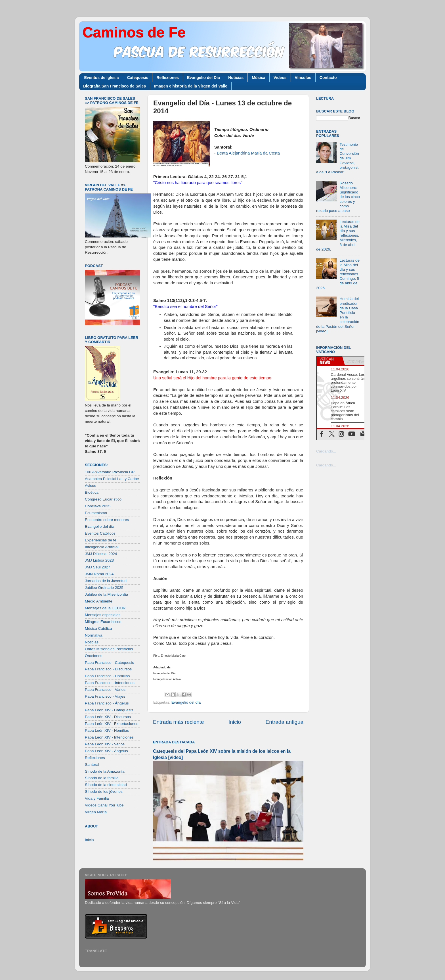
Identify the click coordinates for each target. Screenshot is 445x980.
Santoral (92, 765)
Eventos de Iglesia (102, 78)
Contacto (328, 78)
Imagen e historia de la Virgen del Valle (191, 86)
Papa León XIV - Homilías (107, 730)
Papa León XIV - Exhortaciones (112, 724)
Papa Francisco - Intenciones (110, 683)
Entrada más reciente (179, 722)
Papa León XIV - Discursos (108, 717)
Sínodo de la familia (102, 778)
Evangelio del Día (203, 78)
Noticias (236, 78)
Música (258, 78)
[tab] (329, 361)
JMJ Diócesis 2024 (101, 554)
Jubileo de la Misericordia (106, 594)
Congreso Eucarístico (103, 499)
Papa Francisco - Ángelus (107, 703)
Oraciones (94, 656)
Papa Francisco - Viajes (105, 696)
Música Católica (98, 628)
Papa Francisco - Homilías (107, 676)
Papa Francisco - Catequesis (109, 663)
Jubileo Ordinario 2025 (104, 588)
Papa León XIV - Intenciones (109, 737)
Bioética (92, 492)
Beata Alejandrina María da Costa (248, 153)
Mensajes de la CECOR (105, 608)
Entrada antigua (285, 722)
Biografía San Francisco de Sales (115, 86)
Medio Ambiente (99, 601)
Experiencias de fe (101, 540)
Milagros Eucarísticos (103, 622)
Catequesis (138, 78)
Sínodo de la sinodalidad (106, 785)
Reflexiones (168, 78)
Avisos (91, 486)
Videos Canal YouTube (104, 805)
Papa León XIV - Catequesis (109, 710)
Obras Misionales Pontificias (109, 649)
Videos (280, 78)
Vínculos (303, 78)
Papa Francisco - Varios (105, 690)
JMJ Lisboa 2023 (99, 560)
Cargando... (326, 451)
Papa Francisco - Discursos (108, 669)
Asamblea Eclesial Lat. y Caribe (112, 479)
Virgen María (96, 812)
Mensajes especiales (103, 615)
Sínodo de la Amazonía (105, 771)
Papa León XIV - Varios (105, 744)
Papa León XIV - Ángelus (106, 751)
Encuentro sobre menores (107, 520)
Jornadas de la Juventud (106, 581)
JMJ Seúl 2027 (97, 567)
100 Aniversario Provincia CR (110, 472)
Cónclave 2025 (98, 506)
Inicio (235, 722)
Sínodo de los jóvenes (104, 792)
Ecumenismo (96, 513)
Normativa (94, 635)
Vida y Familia (97, 798)
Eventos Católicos (100, 533)
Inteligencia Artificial (102, 547)
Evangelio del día (186, 702)
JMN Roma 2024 (99, 574)
